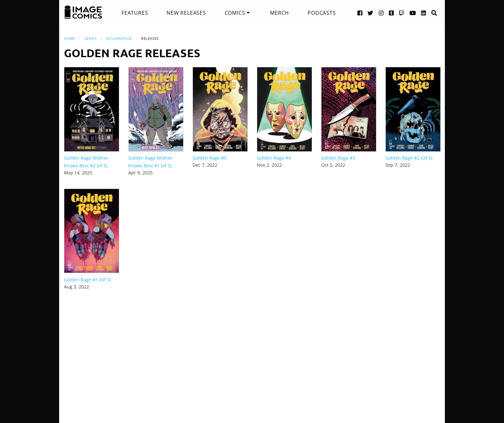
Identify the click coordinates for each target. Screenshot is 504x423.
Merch (279, 13)
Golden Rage (119, 38)
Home (70, 38)
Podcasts (322, 13)
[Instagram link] (381, 13)
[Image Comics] (83, 12)
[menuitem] (135, 13)
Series (90, 38)
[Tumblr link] (392, 13)
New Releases (186, 13)
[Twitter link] (370, 13)
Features (135, 13)
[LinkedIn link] (424, 13)
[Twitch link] (402, 13)
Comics (235, 13)
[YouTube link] (413, 13)
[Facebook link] (360, 13)
